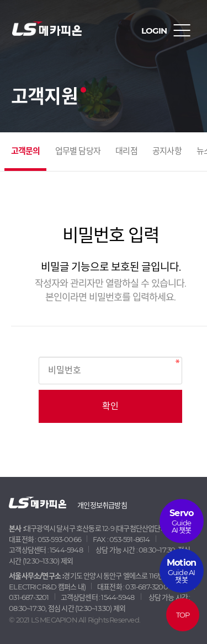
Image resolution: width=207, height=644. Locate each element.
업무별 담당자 (78, 151)
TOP (183, 615)
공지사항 (167, 151)
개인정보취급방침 (102, 505)
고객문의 (26, 151)
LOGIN (154, 31)
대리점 (126, 151)
